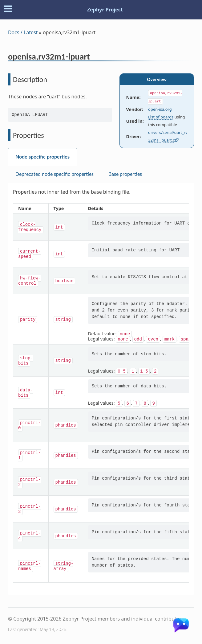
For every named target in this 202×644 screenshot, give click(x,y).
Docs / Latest (23, 32)
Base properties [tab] (125, 174)
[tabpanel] (101, 389)
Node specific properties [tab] (42, 157)
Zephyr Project (105, 10)
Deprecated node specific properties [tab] (55, 174)
